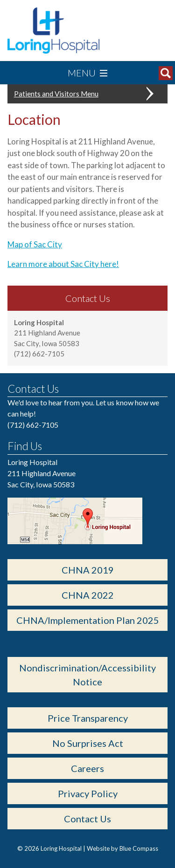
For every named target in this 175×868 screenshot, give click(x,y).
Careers (87, 768)
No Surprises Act (88, 743)
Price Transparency (88, 718)
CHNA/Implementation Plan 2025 (88, 620)
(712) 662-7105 (33, 425)
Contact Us (87, 819)
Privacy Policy (88, 793)
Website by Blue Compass (122, 848)
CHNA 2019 (88, 570)
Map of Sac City (35, 244)
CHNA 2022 (88, 595)
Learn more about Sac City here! (63, 264)
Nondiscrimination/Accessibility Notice (87, 675)
